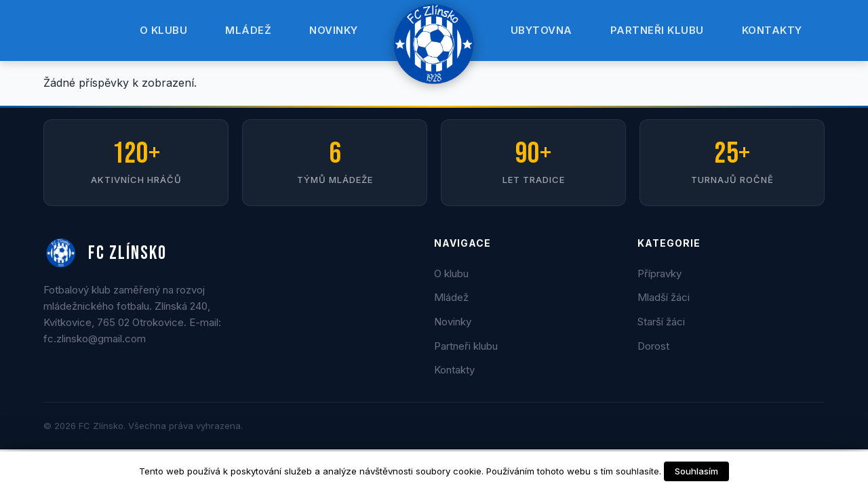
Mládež (248, 30)
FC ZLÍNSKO (105, 253)
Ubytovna (541, 30)
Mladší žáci (664, 297)
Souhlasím (696, 471)
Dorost (653, 346)
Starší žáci (661, 322)
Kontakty (772, 30)
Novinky (334, 30)
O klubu (164, 30)
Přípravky (659, 273)
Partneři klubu (657, 30)
